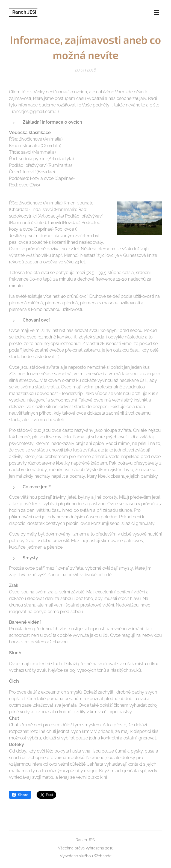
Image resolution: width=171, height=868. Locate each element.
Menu (157, 13)
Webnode (103, 856)
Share (20, 795)
